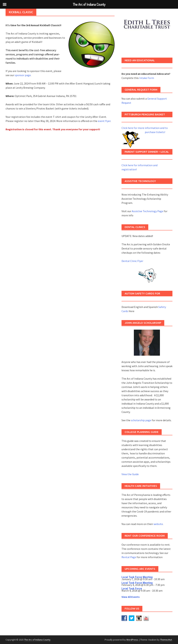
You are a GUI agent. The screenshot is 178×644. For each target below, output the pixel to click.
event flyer (104, 121)
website (158, 524)
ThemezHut (166, 640)
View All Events (131, 597)
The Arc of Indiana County (37, 640)
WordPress (132, 640)
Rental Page (129, 557)
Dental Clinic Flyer (132, 261)
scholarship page (141, 420)
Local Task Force (132, 589)
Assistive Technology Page (147, 211)
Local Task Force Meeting (137, 577)
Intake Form (147, 78)
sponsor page (23, 75)
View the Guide (130, 474)
